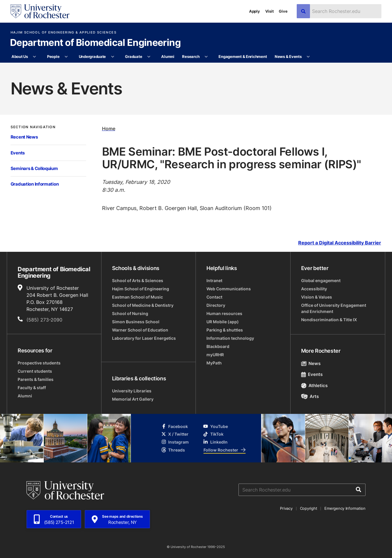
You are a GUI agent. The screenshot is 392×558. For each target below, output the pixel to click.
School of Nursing (130, 313)
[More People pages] (66, 57)
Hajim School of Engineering (141, 289)
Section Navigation (33, 127)
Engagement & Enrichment (243, 56)
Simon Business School (136, 322)
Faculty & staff (32, 388)
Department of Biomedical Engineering (95, 43)
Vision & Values (317, 297)
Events (18, 153)
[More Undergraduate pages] (112, 57)
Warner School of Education (140, 330)
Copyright (309, 508)
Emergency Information (345, 508)
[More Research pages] (206, 57)
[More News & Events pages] (308, 57)
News (311, 363)
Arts (310, 396)
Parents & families (36, 379)
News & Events (288, 56)
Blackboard (218, 346)
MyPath (214, 363)
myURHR (215, 355)
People (53, 56)
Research (191, 56)
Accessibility (314, 289)
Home (109, 129)
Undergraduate (92, 56)
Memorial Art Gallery (133, 399)
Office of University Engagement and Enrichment (334, 308)
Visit (270, 11)
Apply (255, 11)
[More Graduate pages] (149, 57)
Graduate (134, 56)
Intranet (214, 280)
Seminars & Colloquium (34, 168)
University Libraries (132, 391)
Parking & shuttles (225, 330)
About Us (20, 56)
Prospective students (39, 363)
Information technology (230, 338)
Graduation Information (35, 184)
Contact (214, 297)
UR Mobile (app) (223, 322)
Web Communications (229, 289)
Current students (35, 371)
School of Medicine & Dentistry (143, 305)
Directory (216, 305)
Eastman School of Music (137, 297)
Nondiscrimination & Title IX (329, 320)
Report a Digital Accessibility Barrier (340, 243)
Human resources (224, 313)
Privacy (286, 508)
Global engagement (321, 280)
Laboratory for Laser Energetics (144, 338)
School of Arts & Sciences (138, 280)
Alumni (168, 56)
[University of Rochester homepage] (40, 11)
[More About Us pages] (35, 57)
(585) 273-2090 (44, 320)
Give (283, 11)
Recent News (24, 137)
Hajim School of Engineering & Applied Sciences (64, 33)
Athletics (315, 385)
